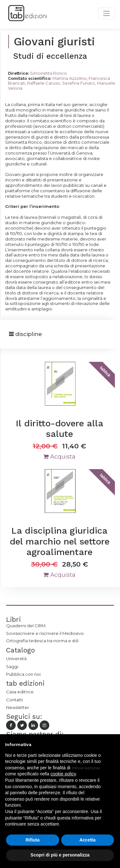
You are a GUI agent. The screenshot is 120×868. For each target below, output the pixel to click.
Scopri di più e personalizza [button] (60, 855)
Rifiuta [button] (33, 840)
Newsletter (18, 707)
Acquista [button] (59, 457)
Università (16, 659)
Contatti (15, 700)
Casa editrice (20, 692)
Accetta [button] (88, 840)
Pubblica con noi (23, 674)
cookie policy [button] (63, 774)
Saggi (12, 666)
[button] (112, 744)
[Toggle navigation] (25, 334)
